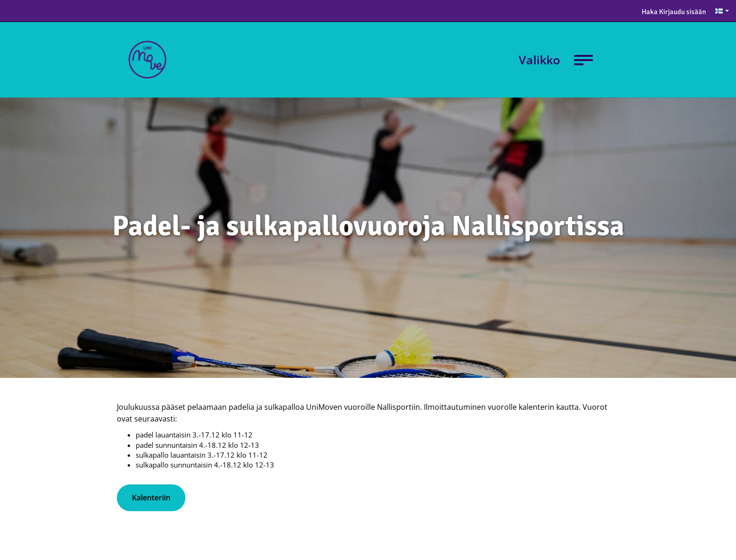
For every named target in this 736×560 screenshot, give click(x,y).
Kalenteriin (151, 498)
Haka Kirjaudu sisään (674, 12)
